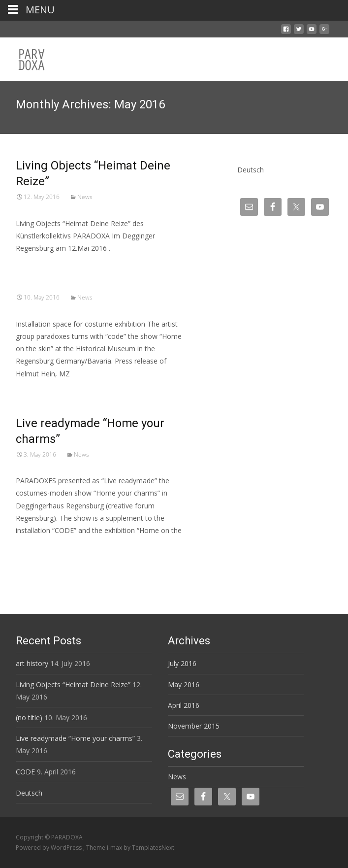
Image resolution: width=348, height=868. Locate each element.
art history (32, 663)
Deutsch (251, 170)
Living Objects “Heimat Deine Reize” (73, 684)
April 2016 (184, 705)
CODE (25, 772)
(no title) (29, 718)
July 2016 (182, 663)
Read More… (37, 549)
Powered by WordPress (49, 848)
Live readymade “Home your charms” (75, 738)
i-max (115, 848)
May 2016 (184, 684)
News (85, 197)
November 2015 (194, 726)
